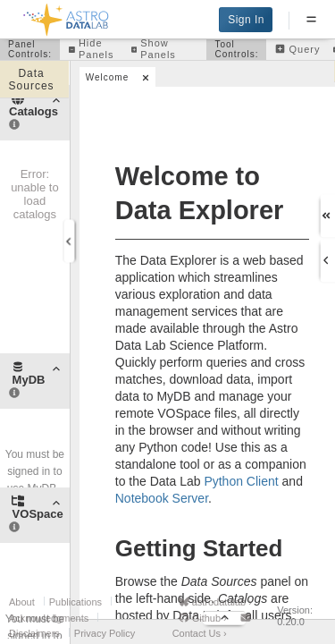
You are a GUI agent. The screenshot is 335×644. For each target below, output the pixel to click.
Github (203, 618)
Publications (75, 602)
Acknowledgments (49, 618)
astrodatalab (215, 602)
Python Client (241, 481)
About (22, 602)
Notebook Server (162, 498)
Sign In (246, 20)
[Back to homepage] (67, 17)
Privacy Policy (105, 633)
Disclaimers (34, 633)
